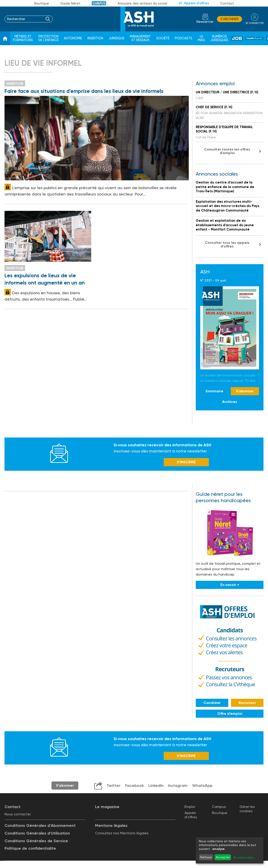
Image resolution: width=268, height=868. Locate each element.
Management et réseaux (140, 38)
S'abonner (229, 19)
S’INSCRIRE (186, 462)
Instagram (178, 786)
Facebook (134, 786)
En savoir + (230, 585)
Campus (99, 3)
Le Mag (201, 38)
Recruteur (247, 703)
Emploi (190, 807)
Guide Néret (70, 3)
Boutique (42, 3)
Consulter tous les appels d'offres (227, 244)
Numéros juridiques (219, 38)
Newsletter (205, 22)
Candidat (212, 703)
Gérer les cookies (247, 809)
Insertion (95, 38)
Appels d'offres (196, 3)
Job (237, 38)
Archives (230, 402)
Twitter (113, 786)
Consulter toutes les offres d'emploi (227, 151)
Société (163, 38)
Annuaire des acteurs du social (142, 3)
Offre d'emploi (230, 714)
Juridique (117, 38)
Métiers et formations (23, 38)
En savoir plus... (245, 857)
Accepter (223, 857)
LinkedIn (156, 786)
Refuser (206, 857)
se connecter (254, 23)
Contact (227, 3)
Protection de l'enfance (48, 38)
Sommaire (214, 391)
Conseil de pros (254, 38)
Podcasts (184, 38)
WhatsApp (202, 786)
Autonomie (73, 38)
